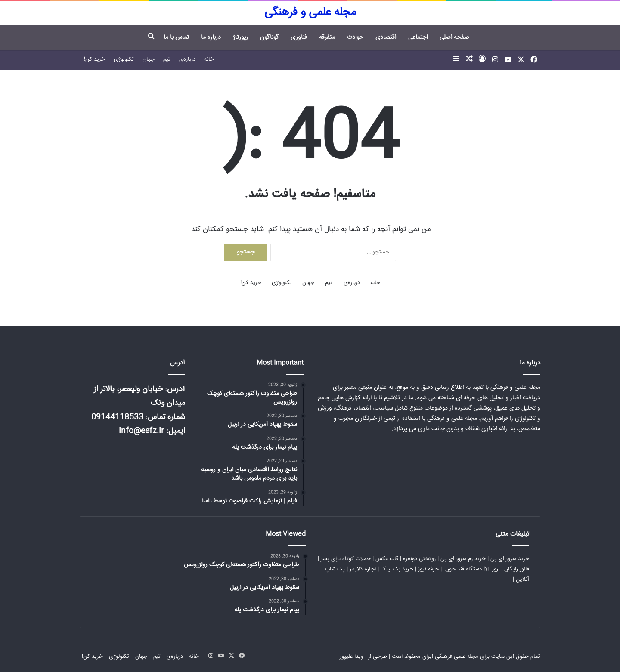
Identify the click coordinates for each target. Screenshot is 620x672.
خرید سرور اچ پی (510, 559)
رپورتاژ (240, 37)
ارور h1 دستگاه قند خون (472, 569)
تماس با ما (176, 37)
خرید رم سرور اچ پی (463, 559)
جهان (149, 59)
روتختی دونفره (419, 559)
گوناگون (269, 37)
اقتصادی (386, 37)
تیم (167, 59)
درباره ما (211, 37)
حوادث (355, 37)
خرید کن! (95, 59)
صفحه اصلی (454, 37)
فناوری (299, 37)
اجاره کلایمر (363, 569)
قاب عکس (387, 559)
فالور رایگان (517, 569)
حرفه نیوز (428, 569)
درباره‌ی (187, 59)
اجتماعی (418, 37)
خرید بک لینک (397, 569)
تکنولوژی (124, 59)
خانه (209, 59)
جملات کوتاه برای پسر (346, 559)
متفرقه (327, 37)
